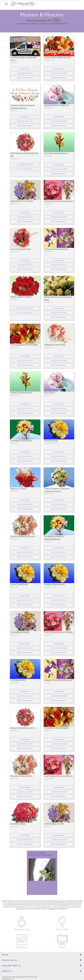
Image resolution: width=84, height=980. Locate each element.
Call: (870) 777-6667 (59, 840)
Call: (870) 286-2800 (59, 696)
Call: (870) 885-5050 (25, 165)
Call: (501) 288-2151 (25, 121)
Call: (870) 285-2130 (59, 600)
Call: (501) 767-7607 (59, 792)
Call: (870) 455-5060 (59, 313)
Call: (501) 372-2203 (25, 409)
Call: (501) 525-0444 (59, 217)
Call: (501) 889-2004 (25, 308)
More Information (25, 78)
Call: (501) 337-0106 (59, 744)
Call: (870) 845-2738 (25, 744)
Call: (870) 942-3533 (25, 361)
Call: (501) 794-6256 (25, 600)
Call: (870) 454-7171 (25, 265)
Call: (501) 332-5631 (25, 792)
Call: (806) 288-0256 (25, 73)
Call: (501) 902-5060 (59, 648)
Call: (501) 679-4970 (59, 73)
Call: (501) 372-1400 (59, 361)
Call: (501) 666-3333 (25, 696)
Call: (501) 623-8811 (59, 456)
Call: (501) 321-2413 (25, 648)
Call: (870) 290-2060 (25, 217)
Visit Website (25, 117)
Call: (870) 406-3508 (59, 409)
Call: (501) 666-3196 (59, 504)
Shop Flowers (25, 69)
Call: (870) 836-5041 (25, 456)
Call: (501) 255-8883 (59, 121)
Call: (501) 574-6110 (59, 552)
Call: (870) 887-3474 (25, 552)
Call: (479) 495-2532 (25, 840)
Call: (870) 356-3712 (59, 265)
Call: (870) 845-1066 (25, 504)
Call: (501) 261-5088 (59, 169)
